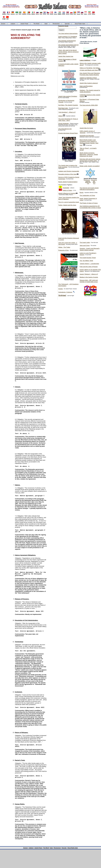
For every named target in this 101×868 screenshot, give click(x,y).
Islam (46, 24)
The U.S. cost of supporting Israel (69, 202)
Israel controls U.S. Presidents (68, 36)
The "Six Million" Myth (86, 261)
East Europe (94, 180)
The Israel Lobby (85, 242)
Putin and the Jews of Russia (89, 267)
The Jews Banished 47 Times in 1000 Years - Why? (68, 120)
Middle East (88, 182)
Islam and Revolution (86, 86)
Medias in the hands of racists (89, 277)
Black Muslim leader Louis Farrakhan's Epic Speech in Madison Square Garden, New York (89, 143)
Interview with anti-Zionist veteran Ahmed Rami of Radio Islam (90, 160)
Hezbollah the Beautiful (87, 136)
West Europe (87, 180)
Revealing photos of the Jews (67, 174)
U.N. (88, 183)
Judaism (13, 24)
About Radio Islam (80, 24)
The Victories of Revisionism (67, 41)
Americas (88, 181)
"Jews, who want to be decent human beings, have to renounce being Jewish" (68, 52)
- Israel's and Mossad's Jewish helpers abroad (90, 249)
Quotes (61, 289)
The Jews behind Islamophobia (68, 33)
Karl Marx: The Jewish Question (68, 105)
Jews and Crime (85, 245)
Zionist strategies (64, 123)
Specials (67, 24)
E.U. (94, 183)
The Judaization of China (87, 195)
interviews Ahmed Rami (68, 133)
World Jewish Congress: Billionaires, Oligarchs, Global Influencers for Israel (89, 154)
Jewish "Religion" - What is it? (89, 274)
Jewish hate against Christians (68, 96)
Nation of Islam (67, 190)
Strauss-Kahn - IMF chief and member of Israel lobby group (89, 281)
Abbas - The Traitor (64, 247)
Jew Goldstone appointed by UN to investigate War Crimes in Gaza (90, 207)
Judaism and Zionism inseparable (69, 171)
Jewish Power (24, 24)
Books (82, 192)
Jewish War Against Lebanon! (89, 83)
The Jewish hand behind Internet (68, 45)
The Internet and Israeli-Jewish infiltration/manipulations (89, 189)
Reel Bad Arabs (63, 108)
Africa (94, 182)
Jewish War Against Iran (66, 56)
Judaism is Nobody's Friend (88, 78)
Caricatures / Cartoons (65, 292)
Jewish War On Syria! (86, 128)
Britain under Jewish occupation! (90, 166)
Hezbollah (66, 188)
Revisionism (56, 24)
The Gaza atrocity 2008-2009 (89, 105)
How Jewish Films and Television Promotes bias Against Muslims (90, 74)
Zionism (3, 24)
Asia (94, 181)
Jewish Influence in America (67, 193)
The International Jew (65, 129)
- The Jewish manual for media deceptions (90, 91)
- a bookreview (89, 264)
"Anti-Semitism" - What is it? (67, 112)
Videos (60, 116)
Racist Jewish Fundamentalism (68, 182)
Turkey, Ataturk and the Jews (67, 205)
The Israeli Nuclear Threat (88, 258)
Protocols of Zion (64, 250)
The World (36, 24)
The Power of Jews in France (89, 203)
